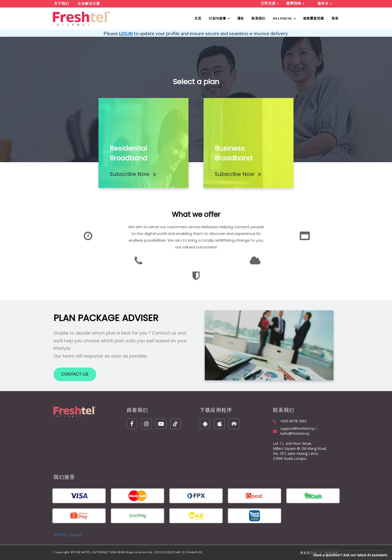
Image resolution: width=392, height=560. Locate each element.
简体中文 (60, 535)
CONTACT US (75, 374)
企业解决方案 (89, 4)
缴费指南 (295, 3)
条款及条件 (309, 553)
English (76, 535)
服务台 (325, 3)
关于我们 (61, 4)
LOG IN (126, 34)
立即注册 (270, 3)
